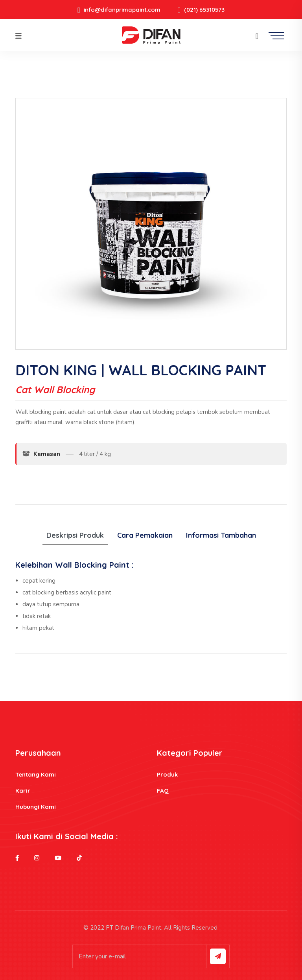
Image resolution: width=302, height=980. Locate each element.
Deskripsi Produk (75, 535)
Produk (167, 774)
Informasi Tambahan (221, 535)
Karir (23, 791)
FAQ (163, 791)
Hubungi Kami (36, 807)
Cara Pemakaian (145, 535)
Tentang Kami (36, 774)
